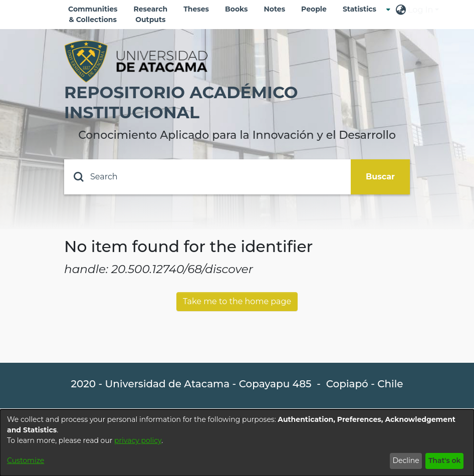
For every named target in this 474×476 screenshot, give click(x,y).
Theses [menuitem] (196, 9)
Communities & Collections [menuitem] (93, 14)
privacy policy (138, 440)
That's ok (445, 460)
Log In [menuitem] (420, 10)
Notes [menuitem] (274, 9)
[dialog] (237, 443)
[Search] (207, 177)
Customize (26, 460)
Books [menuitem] (236, 9)
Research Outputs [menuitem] (151, 14)
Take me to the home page (237, 301)
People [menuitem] (314, 9)
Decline (406, 460)
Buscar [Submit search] (380, 177)
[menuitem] (363, 9)
